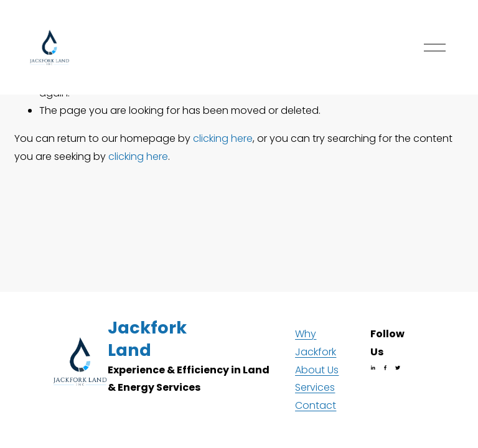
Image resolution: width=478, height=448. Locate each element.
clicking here (223, 138)
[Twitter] (398, 368)
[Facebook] (385, 368)
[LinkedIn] (373, 368)
